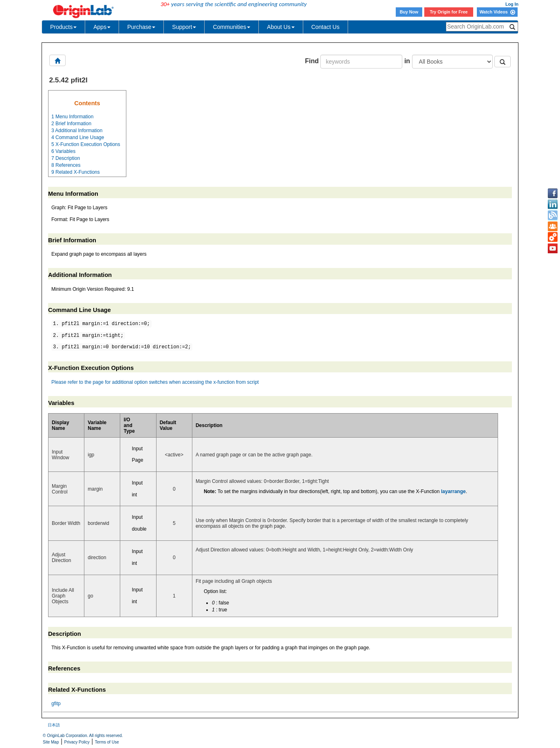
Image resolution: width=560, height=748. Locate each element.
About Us (281, 27)
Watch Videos (497, 12)
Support (184, 27)
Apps (102, 27)
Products (63, 27)
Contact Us (325, 27)
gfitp (56, 704)
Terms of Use (107, 742)
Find (312, 61)
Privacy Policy (77, 742)
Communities (231, 27)
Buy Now (409, 12)
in (407, 61)
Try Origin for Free (449, 12)
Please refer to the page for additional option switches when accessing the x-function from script (155, 382)
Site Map (51, 742)
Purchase (141, 27)
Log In (512, 4)
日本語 (54, 725)
